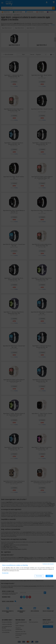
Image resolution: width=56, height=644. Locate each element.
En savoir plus (5, 573)
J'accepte (49, 576)
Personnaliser (39, 576)
